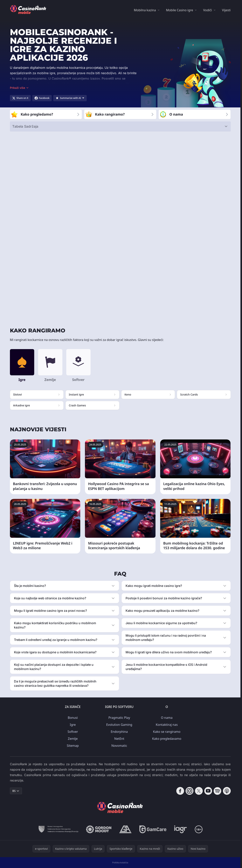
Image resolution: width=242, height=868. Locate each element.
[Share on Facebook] (42, 98)
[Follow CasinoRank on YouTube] (208, 791)
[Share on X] (20, 98)
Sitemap (73, 746)
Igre (73, 725)
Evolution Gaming (119, 725)
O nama (167, 718)
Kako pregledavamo (167, 739)
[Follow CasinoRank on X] (199, 791)
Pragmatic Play (119, 718)
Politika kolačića (120, 862)
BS (16, 791)
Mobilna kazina (145, 10)
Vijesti (226, 10)
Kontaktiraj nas (167, 725)
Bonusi (73, 718)
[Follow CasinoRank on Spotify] (218, 791)
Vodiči (207, 10)
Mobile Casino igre (180, 10)
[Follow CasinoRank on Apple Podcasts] (227, 791)
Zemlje (73, 739)
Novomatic (119, 746)
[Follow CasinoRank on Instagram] (190, 791)
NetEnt (119, 739)
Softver (73, 732)
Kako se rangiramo (167, 732)
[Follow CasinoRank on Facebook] (180, 791)
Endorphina (119, 732)
